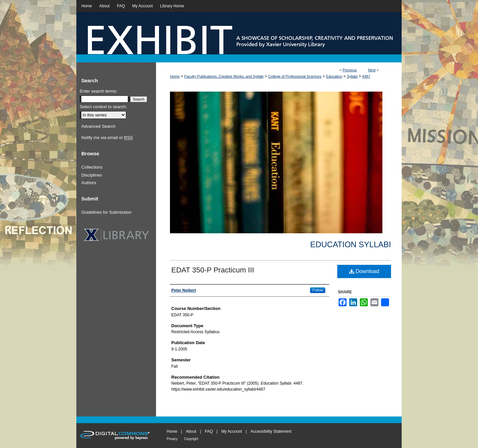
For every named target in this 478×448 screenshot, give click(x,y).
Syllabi (352, 76)
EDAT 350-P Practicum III (213, 270)
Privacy (172, 439)
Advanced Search (98, 126)
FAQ (209, 431)
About (191, 431)
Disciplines (92, 175)
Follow (318, 290)
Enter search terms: (98, 91)
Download (364, 271)
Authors (89, 183)
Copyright (191, 439)
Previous (350, 70)
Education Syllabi (351, 244)
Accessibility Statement (271, 431)
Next (372, 70)
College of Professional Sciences (295, 76)
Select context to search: (103, 107)
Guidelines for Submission (106, 212)
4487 (366, 76)
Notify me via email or (107, 138)
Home (175, 76)
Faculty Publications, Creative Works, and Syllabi (224, 76)
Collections (92, 167)
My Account (232, 431)
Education (334, 76)
